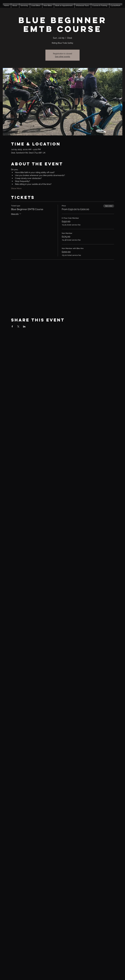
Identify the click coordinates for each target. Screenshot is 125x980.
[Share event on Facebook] (12, 326)
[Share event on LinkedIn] (24, 326)
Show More (16, 188)
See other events (62, 57)
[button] (15, 6)
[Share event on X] (18, 326)
